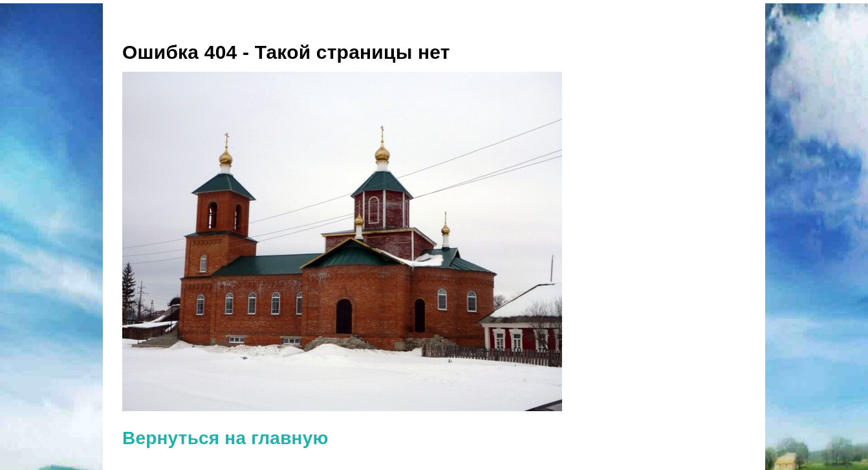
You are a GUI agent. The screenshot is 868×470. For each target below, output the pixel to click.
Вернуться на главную (225, 438)
